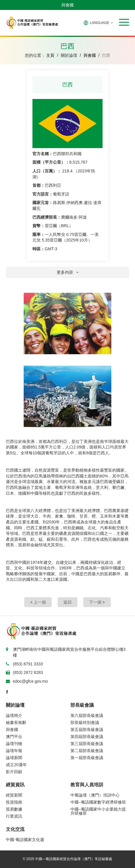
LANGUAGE (98, 23)
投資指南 (14, 802)
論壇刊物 (14, 744)
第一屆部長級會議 (87, 758)
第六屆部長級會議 (87, 715)
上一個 (38, 602)
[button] (124, 22)
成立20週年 (16, 765)
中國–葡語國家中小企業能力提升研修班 (98, 811)
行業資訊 (14, 816)
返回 (67, 602)
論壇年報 (14, 751)
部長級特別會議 (85, 723)
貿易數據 (14, 809)
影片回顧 (14, 772)
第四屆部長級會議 (87, 737)
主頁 (50, 55)
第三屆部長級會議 (87, 744)
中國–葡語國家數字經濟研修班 (98, 802)
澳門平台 (14, 737)
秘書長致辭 (16, 723)
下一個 (97, 602)
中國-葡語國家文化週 (25, 840)
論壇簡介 (14, 715)
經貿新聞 (14, 795)
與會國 (67, 5)
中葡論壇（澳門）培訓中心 (95, 795)
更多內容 (68, 272)
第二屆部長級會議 (87, 751)
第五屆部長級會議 (87, 730)
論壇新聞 (14, 758)
